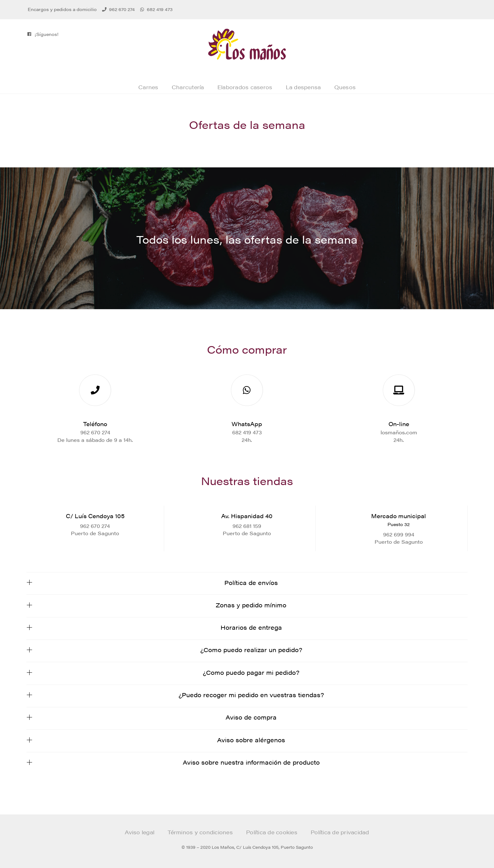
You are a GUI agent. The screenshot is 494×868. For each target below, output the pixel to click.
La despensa (303, 87)
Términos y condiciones (200, 832)
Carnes (148, 87)
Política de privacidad (340, 832)
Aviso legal (140, 832)
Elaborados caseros (245, 87)
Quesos (345, 87)
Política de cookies (272, 832)
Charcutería (188, 87)
